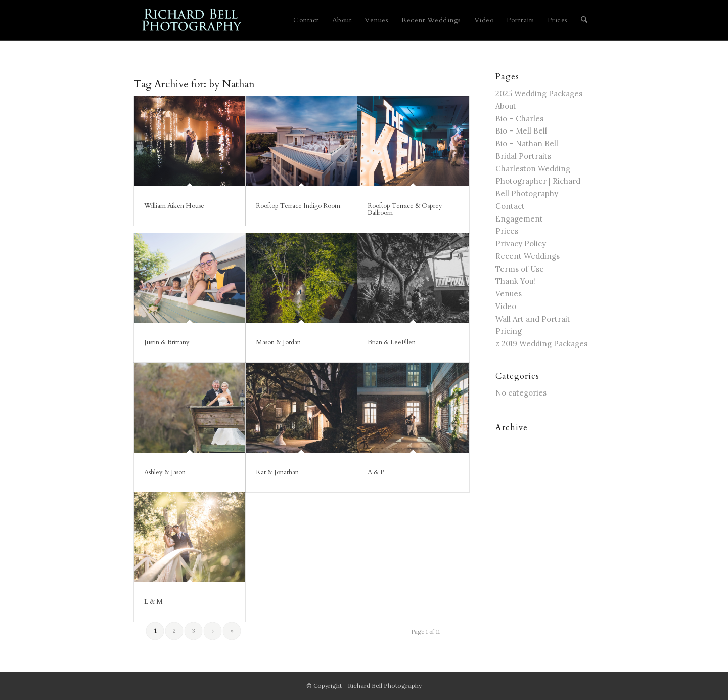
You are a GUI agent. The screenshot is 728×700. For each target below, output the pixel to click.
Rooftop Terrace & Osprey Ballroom (405, 209)
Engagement (519, 219)
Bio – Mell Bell (521, 131)
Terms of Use (520, 269)
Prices (507, 231)
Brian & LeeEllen (392, 342)
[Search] (584, 20)
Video (506, 306)
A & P (376, 472)
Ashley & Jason (165, 472)
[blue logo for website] (192, 20)
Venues (509, 294)
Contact (510, 206)
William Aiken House (174, 206)
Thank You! (515, 281)
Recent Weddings (528, 256)
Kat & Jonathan (277, 472)
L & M (153, 602)
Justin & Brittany (167, 342)
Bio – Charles (519, 119)
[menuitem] (306, 20)
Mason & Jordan (278, 342)
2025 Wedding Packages (539, 93)
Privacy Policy (521, 244)
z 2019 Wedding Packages (541, 344)
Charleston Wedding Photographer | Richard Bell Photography (538, 181)
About (506, 106)
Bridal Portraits (523, 156)
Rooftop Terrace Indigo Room (298, 206)
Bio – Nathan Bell (527, 143)
